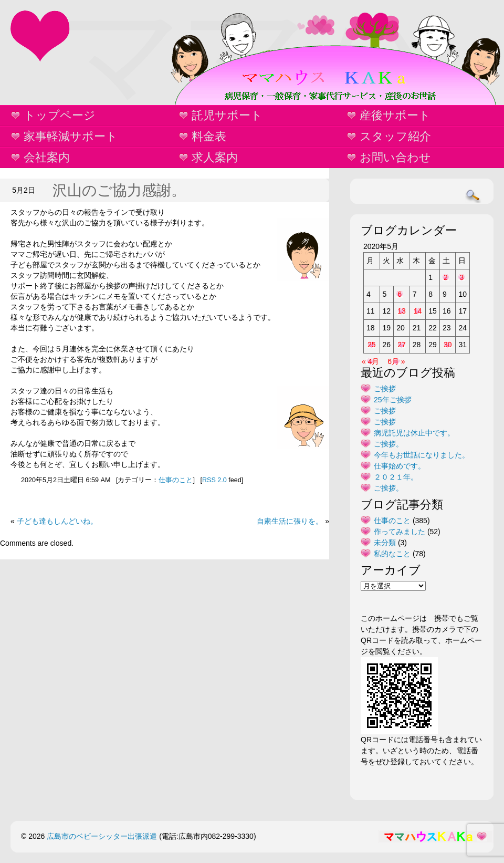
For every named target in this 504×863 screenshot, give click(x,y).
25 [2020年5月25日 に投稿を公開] (372, 345)
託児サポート (227, 115)
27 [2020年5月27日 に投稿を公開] (402, 345)
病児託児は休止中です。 (414, 433)
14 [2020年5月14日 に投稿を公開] (418, 311)
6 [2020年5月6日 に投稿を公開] (400, 294)
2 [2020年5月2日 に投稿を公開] (446, 277)
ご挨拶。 (388, 444)
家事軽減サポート (71, 136)
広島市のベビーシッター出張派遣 (102, 836)
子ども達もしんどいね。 (57, 521)
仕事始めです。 (400, 466)
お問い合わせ (395, 157)
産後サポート (395, 115)
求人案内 (215, 157)
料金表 (209, 136)
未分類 (385, 543)
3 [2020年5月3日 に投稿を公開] (461, 277)
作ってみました (400, 532)
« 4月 (370, 361)
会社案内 (47, 157)
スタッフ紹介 (395, 136)
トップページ (60, 115)
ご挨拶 (385, 389)
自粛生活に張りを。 (290, 521)
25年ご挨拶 (393, 400)
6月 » (396, 361)
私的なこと (392, 554)
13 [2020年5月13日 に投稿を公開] (402, 311)
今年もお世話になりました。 (422, 455)
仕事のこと (176, 480)
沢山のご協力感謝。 (119, 190)
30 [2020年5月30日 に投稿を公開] (448, 345)
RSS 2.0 (214, 480)
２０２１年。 (396, 477)
